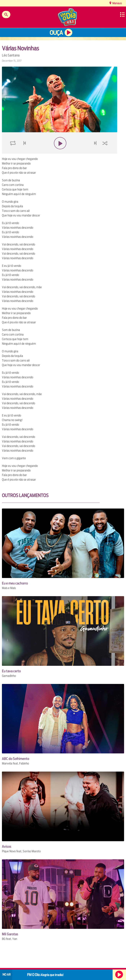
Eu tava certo (11, 671)
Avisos (7, 846)
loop (13, 152)
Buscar (6, 15)
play (60, 152)
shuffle (106, 152)
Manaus (117, 3)
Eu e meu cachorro (15, 583)
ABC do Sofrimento (16, 759)
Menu (122, 15)
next (96, 152)
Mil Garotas (10, 934)
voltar (23, 152)
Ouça (56, 33)
